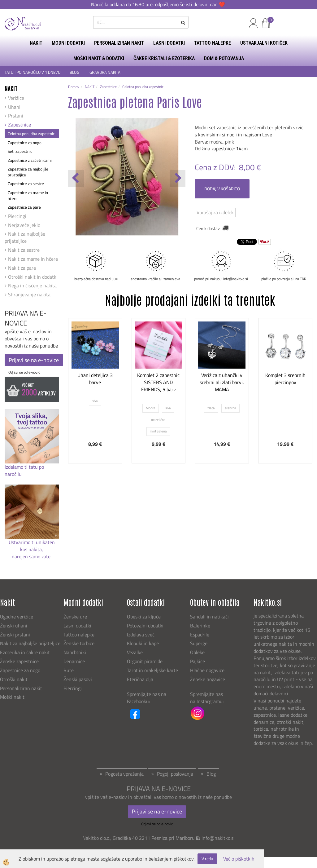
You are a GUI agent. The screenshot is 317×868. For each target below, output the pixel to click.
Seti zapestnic (20, 151)
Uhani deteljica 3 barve (95, 379)
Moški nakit (13, 697)
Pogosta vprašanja (124, 774)
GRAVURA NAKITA (105, 72)
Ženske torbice (79, 643)
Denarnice (74, 661)
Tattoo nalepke (79, 635)
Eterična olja (140, 679)
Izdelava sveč (141, 635)
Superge (199, 643)
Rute (69, 670)
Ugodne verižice (17, 617)
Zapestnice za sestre (26, 184)
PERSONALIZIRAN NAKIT (119, 43)
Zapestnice (20, 125)
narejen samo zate (32, 556)
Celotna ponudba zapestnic (31, 134)
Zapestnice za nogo (25, 143)
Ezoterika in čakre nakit (26, 652)
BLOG (75, 72)
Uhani (14, 107)
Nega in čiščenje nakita (32, 286)
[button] (178, 179)
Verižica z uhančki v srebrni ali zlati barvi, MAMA (222, 382)
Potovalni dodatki (145, 626)
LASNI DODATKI (169, 43)
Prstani (16, 116)
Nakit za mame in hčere (33, 259)
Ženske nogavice (208, 679)
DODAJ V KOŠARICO (222, 189)
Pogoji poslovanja (175, 774)
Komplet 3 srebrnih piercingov (285, 379)
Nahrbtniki (75, 652)
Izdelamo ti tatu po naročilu (24, 470)
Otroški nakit (14, 679)
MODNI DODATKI (68, 43)
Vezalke (135, 652)
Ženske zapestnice (20, 661)
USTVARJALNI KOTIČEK (264, 43)
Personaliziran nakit (21, 688)
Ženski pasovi (78, 679)
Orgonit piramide (145, 661)
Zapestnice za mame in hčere (28, 195)
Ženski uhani (14, 626)
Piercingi (17, 216)
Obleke (197, 652)
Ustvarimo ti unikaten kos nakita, (32, 546)
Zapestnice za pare (24, 207)
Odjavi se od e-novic (24, 372)
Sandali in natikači (210, 617)
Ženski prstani (16, 635)
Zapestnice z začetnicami (30, 160)
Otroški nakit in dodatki (33, 277)
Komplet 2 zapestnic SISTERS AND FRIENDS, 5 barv (158, 382)
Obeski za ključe (144, 617)
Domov (74, 87)
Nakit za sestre (24, 250)
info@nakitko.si (218, 838)
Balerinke (200, 626)
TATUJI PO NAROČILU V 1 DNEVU (33, 72)
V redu (207, 859)
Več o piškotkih (239, 859)
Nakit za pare (22, 268)
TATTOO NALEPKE (213, 43)
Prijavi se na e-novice (34, 360)
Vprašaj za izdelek (215, 212)
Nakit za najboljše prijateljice (25, 237)
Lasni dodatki (77, 626)
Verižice (16, 98)
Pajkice (198, 661)
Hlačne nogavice (207, 670)
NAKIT (36, 43)
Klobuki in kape (143, 643)
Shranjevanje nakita (29, 294)
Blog (211, 774)
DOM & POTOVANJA (224, 58)
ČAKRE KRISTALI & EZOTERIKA (164, 58)
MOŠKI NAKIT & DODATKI (99, 58)
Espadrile (200, 635)
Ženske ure (76, 617)
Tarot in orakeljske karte (152, 670)
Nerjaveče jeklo (24, 225)
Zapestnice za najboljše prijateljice (28, 172)
